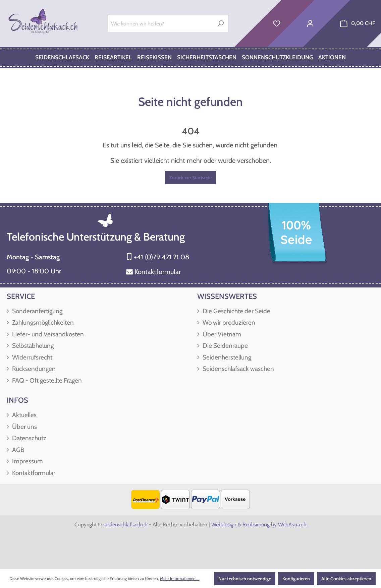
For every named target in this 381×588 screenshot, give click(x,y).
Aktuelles (24, 415)
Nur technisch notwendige (245, 579)
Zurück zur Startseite (190, 178)
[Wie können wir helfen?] (160, 23)
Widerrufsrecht (32, 357)
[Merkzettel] (277, 23)
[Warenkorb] (358, 23)
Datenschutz (29, 438)
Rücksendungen (33, 369)
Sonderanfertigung (37, 311)
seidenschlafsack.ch (125, 525)
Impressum (27, 461)
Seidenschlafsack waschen (238, 369)
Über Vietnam (221, 334)
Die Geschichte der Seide (236, 311)
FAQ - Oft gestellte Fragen (46, 380)
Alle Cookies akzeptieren (346, 579)
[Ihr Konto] (310, 23)
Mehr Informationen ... (180, 578)
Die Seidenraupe (225, 346)
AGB (17, 450)
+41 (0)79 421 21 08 (161, 257)
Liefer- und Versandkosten (47, 334)
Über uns (24, 427)
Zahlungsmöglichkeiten (42, 322)
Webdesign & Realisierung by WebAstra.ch (259, 525)
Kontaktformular (158, 272)
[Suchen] (221, 23)
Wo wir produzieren (228, 322)
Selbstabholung (32, 346)
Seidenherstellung (226, 357)
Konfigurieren (296, 579)
